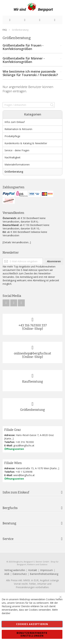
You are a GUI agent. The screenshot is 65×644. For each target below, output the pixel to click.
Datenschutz (20, 574)
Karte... (9, 439)
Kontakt (33, 570)
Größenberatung (14, 172)
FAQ (5, 30)
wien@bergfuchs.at (24, 475)
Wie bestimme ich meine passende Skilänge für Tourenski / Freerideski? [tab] (32, 73)
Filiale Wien (13, 463)
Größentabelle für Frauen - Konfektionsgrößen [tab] (32, 47)
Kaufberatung (33, 382)
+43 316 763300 (25, 442)
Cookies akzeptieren (32, 624)
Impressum (47, 570)
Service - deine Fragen (17, 150)
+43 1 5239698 (24, 472)
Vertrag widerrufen (15, 570)
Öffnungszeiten (14, 449)
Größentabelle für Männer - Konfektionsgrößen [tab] (32, 60)
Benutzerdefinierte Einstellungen (32, 634)
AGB (7, 574)
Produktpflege (12, 136)
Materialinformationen (17, 165)
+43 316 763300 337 (33, 325)
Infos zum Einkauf (15, 122)
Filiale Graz (13, 430)
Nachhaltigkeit (12, 157)
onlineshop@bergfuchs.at (32, 353)
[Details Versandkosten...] (17, 242)
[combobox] (29, 105)
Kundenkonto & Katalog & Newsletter (26, 143)
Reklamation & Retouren (18, 129)
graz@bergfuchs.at (24, 445)
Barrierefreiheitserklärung (44, 574)
